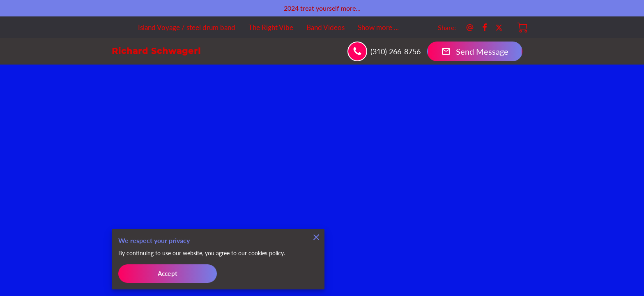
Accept (168, 273)
